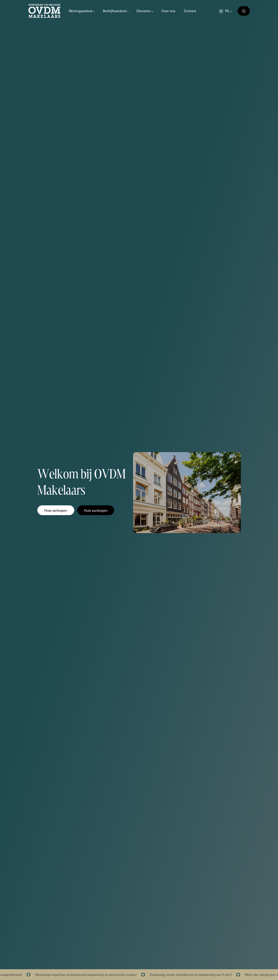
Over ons (168, 11)
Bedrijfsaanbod (114, 11)
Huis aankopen (96, 510)
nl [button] (224, 11)
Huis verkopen (56, 510)
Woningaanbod (81, 11)
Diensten (144, 11)
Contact (190, 11)
